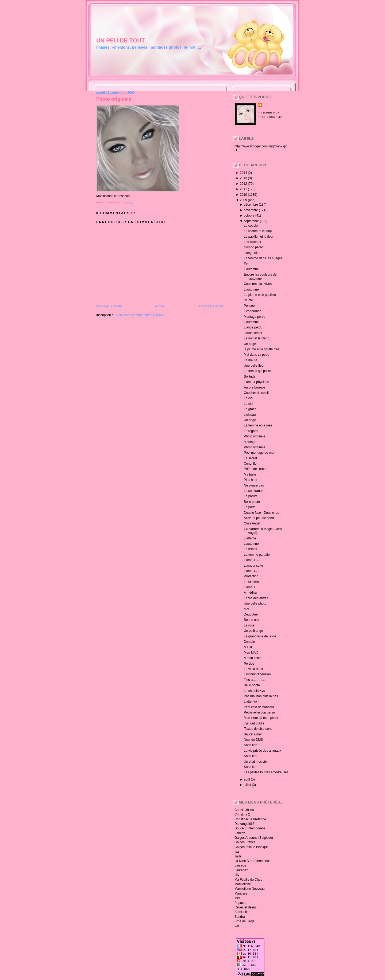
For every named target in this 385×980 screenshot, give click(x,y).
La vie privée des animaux (262, 751)
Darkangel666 (245, 824)
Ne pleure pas (254, 485)
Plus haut (251, 480)
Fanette (240, 833)
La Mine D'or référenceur (252, 861)
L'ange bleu (252, 253)
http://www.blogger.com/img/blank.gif (261, 146)
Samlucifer (242, 912)
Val (237, 926)
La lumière (251, 582)
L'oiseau (250, 415)
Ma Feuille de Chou (248, 880)
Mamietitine (243, 884)
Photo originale (114, 99)
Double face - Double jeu (261, 513)
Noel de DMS (253, 740)
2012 (244, 184)
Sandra (240, 917)
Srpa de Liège (245, 921)
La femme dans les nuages (263, 258)
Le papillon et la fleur (259, 237)
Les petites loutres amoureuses (266, 772)
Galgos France (245, 842)
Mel (237, 898)
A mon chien (253, 658)
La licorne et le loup (258, 231)
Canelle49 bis (244, 810)
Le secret (250, 458)
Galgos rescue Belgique (251, 847)
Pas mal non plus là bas (261, 696)
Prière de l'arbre (255, 469)
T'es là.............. (255, 680)
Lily (237, 875)
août (247, 779)
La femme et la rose (258, 425)
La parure (251, 496)
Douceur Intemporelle (250, 828)
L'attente (250, 538)
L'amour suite (253, 566)
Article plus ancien (212, 306)
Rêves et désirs (246, 907)
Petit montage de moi (259, 453)
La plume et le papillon (260, 295)
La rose (249, 625)
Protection (251, 576)
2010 (244, 195)
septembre (252, 221)
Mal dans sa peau (257, 355)
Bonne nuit (251, 620)
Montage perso (255, 317)
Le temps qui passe (258, 371)
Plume (248, 300)
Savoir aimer (253, 734)
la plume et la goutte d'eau (263, 349)
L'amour (250, 587)
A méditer (251, 593)
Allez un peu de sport (259, 518)
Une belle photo (255, 603)
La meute (251, 360)
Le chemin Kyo (254, 691)
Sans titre (251, 745)
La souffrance (254, 491)
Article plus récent (109, 306)
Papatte (240, 903)
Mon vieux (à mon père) (261, 718)
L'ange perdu (253, 327)
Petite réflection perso (259, 712)
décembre (251, 205)
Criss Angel (252, 523)
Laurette (240, 865)
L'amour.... (251, 571)
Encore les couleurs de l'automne (260, 276)
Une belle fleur (254, 366)
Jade (238, 856)
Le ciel (249, 398)
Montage (250, 442)
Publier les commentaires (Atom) (140, 315)
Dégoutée (251, 614)
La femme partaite (257, 555)
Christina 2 (242, 814)
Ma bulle (250, 475)
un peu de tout (121, 40)
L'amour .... (252, 560)
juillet (248, 785)
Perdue (249, 664)
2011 (244, 189)
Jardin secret (253, 333)
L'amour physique (256, 382)
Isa (237, 852)
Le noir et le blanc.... (258, 338)
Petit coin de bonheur (259, 707)
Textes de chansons (258, 729)
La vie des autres (256, 598)
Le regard (251, 431)
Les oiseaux (252, 242)
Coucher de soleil (256, 393)
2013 (244, 178)
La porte (250, 507)
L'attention (251, 701)
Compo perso (253, 247)
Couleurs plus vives (258, 284)
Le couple (251, 226)
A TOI (248, 647)
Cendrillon (251, 464)
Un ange (250, 344)
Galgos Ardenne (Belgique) (254, 838)
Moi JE (249, 609)
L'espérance (253, 311)
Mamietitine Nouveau (250, 889)
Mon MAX (251, 653)
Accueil (160, 306)
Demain (249, 642)
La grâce (250, 409)
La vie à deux (253, 669)
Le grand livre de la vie (260, 636)
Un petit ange (253, 631)
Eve (247, 264)
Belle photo (252, 502)
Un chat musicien (256, 762)
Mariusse (241, 893)
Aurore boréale (254, 387)
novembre (251, 210)
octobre (250, 215)
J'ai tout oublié (254, 723)
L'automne (251, 269)
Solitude (250, 377)
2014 (244, 173)
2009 (244, 200)
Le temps (250, 549)
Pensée (249, 306)
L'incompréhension (257, 674)
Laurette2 (241, 870)
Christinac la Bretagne (250, 819)
